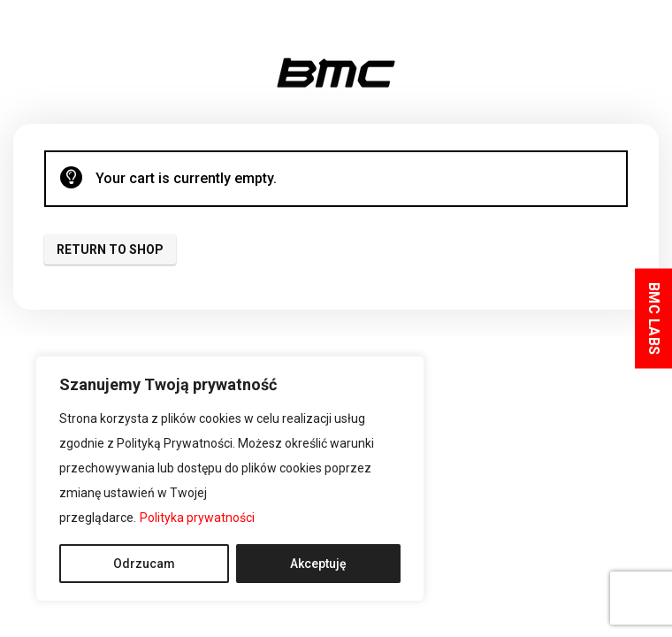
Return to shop (110, 249)
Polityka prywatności (197, 518)
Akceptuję (318, 564)
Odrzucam (144, 564)
